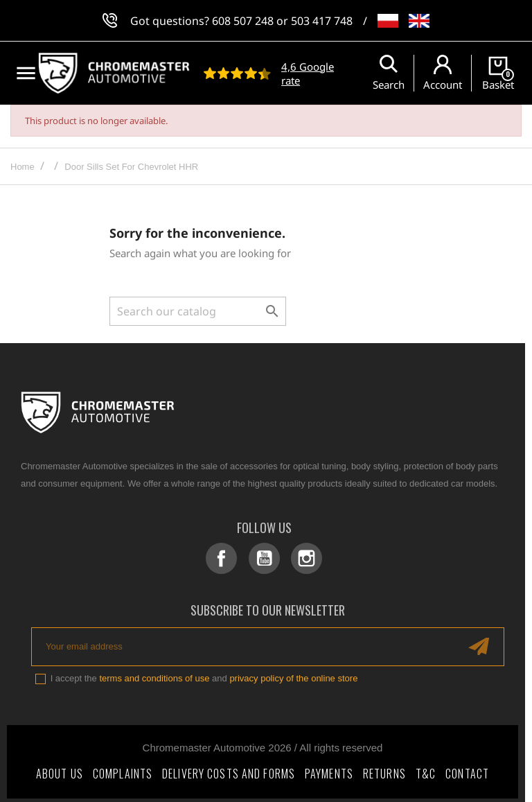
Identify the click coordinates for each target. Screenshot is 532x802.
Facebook (226, 558)
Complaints (123, 770)
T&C (426, 770)
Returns (384, 770)
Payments (329, 770)
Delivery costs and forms (229, 770)
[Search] (198, 311)
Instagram (305, 558)
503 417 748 (322, 21)
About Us (60, 770)
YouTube (266, 558)
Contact (467, 770)
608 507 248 (243, 21)
